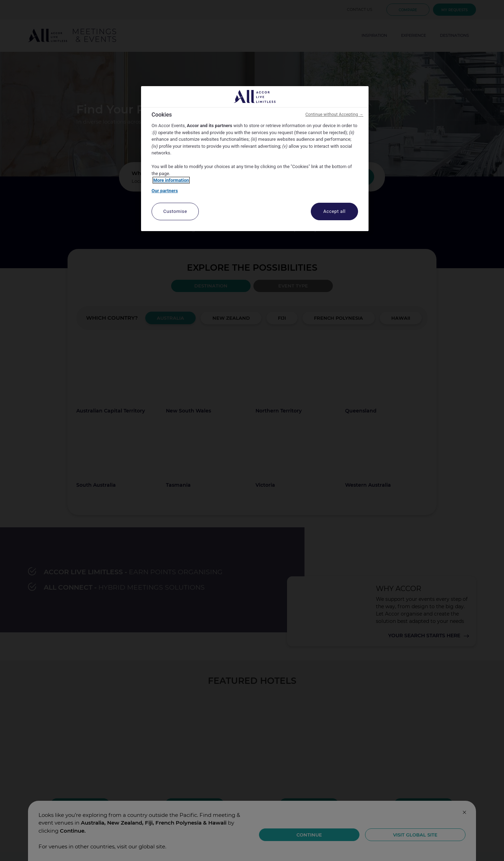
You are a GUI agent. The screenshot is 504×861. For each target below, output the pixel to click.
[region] (255, 159)
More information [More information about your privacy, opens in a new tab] (171, 180)
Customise (175, 211)
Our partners (165, 191)
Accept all (335, 211)
